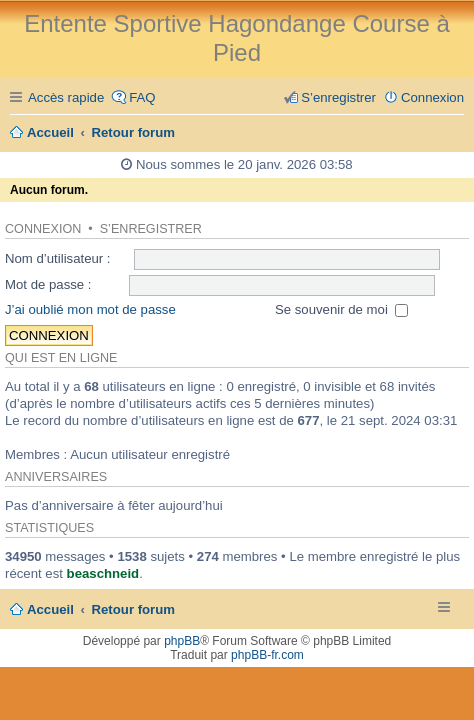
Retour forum (134, 609)
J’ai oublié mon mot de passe (90, 309)
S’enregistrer (151, 229)
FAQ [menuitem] (142, 97)
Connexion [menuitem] (432, 97)
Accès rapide (66, 97)
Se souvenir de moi (342, 309)
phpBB (182, 641)
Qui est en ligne (61, 358)
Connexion (43, 229)
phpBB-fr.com (267, 655)
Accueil (50, 609)
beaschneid (103, 573)
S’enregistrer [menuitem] (338, 97)
